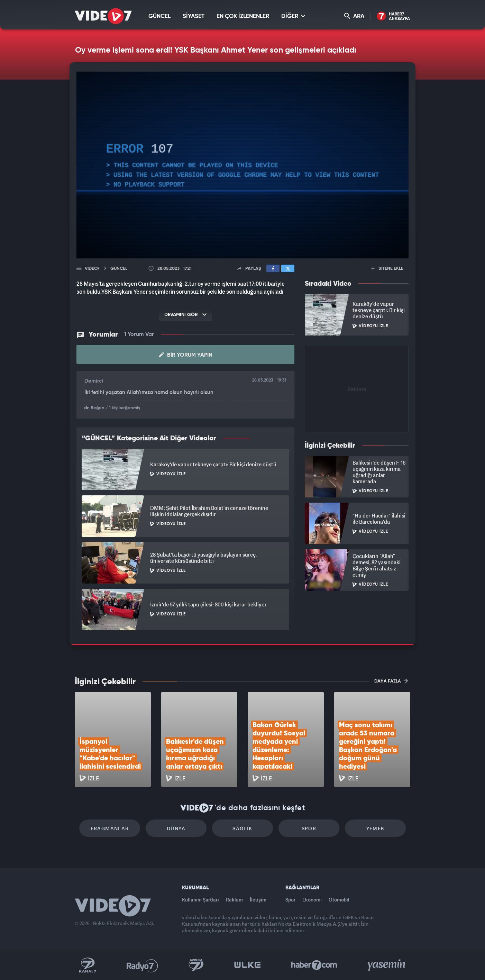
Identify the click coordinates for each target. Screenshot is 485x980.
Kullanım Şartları (200, 900)
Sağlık (242, 828)
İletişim (258, 900)
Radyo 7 (142, 965)
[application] (242, 165)
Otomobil (339, 900)
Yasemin (387, 965)
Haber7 (314, 965)
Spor (309, 828)
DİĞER (293, 16)
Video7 (92, 269)
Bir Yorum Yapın (186, 355)
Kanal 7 (88, 965)
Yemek (376, 828)
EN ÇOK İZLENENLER (243, 16)
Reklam (234, 900)
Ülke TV (248, 965)
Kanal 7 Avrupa (196, 965)
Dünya (176, 828)
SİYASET (194, 16)
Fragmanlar (110, 828)
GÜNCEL (159, 16)
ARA (354, 16)
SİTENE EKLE (387, 269)
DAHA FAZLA (391, 681)
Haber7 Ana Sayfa (394, 16)
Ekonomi (312, 900)
